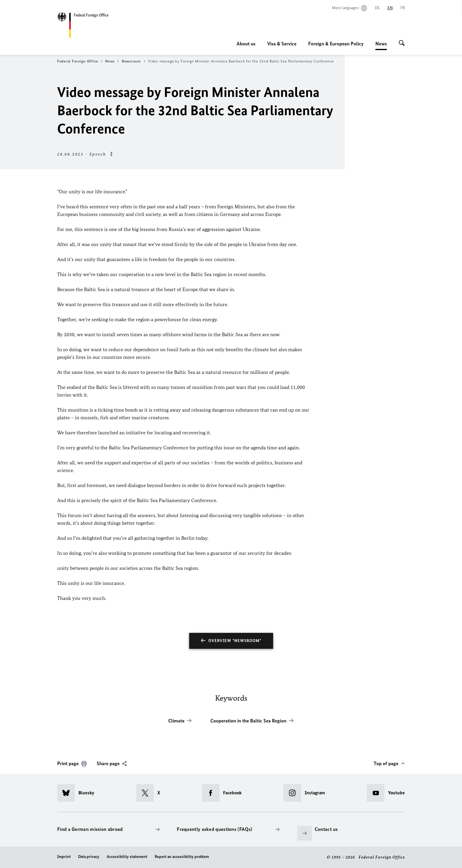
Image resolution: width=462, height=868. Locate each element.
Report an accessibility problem (182, 857)
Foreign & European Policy (336, 44)
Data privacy (89, 857)
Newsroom (133, 61)
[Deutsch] (377, 8)
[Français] (403, 8)
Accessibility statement (127, 857)
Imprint (64, 857)
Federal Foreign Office (80, 61)
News (381, 44)
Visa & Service (282, 44)
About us (246, 44)
